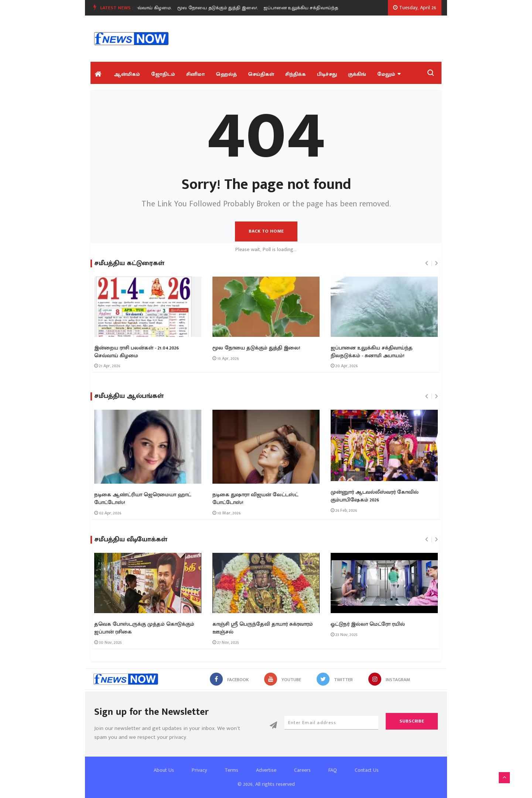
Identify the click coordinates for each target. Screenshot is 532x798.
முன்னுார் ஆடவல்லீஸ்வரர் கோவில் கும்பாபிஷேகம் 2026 (375, 496)
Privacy (199, 770)
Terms (231, 770)
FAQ (333, 770)
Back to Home (266, 231)
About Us (164, 770)
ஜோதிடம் (163, 74)
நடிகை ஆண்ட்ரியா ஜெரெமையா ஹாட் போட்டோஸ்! (143, 499)
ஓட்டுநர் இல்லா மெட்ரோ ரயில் (368, 624)
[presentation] (427, 263)
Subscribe (412, 721)
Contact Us (367, 770)
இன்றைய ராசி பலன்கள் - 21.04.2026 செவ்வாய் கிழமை (137, 352)
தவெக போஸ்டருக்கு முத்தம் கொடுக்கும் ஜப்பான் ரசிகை (144, 628)
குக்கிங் (357, 74)
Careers (302, 770)
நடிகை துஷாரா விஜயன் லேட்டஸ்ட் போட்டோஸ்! (255, 499)
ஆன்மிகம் (127, 74)
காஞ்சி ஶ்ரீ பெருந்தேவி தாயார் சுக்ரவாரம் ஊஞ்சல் (263, 628)
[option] (224, 8)
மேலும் (389, 74)
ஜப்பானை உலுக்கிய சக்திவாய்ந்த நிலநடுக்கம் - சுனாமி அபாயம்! (372, 352)
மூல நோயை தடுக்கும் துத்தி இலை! (256, 348)
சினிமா (195, 74)
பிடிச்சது (327, 74)
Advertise (266, 770)
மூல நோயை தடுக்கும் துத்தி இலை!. (222, 8)
